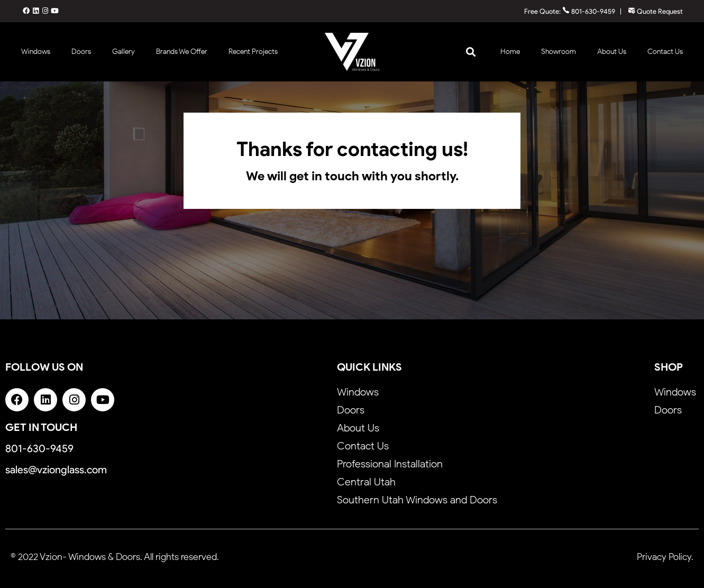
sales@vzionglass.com (56, 470)
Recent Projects (253, 52)
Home (510, 52)
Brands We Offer (182, 52)
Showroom (559, 52)
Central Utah (366, 482)
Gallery (124, 52)
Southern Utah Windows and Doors (417, 500)
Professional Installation (390, 464)
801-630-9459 (589, 11)
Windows (36, 52)
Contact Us (665, 52)
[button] (470, 52)
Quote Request (655, 11)
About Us (612, 52)
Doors (81, 52)
